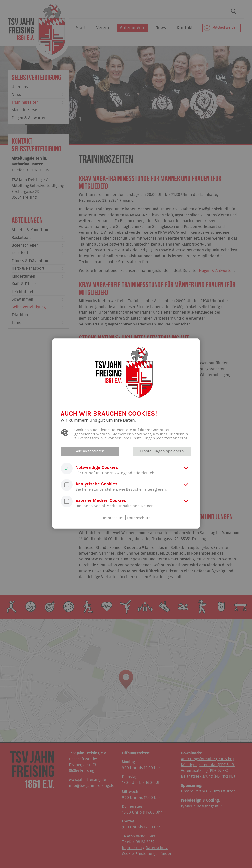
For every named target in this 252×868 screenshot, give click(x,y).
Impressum (113, 518)
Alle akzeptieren (90, 451)
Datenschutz (139, 518)
